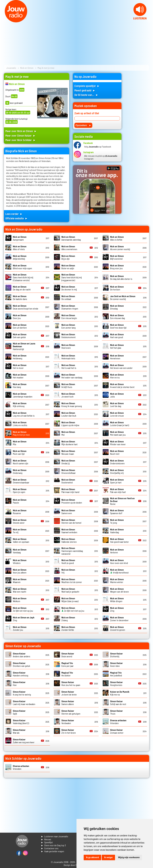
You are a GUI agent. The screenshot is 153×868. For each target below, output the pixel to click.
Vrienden (118, 722)
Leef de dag (117, 405)
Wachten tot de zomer (72, 581)
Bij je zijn (68, 257)
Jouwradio (11, 68)
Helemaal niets (68, 357)
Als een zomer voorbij (120, 248)
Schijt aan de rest (118, 703)
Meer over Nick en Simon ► (21, 131)
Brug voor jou (117, 267)
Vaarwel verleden (69, 531)
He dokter (67, 674)
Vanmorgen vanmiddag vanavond (72, 551)
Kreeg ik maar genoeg (72, 405)
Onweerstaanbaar (21, 481)
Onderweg (20, 471)
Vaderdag (117, 531)
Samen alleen (68, 703)
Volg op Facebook (98, 147)
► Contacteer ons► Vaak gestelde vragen (53, 850)
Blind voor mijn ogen (22, 267)
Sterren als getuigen (71, 712)
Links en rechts (20, 424)
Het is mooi (20, 366)
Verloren (117, 551)
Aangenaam (20, 238)
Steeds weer (20, 521)
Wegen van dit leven (119, 590)
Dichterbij (116, 655)
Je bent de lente (69, 693)
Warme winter (117, 581)
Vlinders (20, 562)
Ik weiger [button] (108, 857)
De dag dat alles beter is (121, 277)
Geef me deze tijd (118, 326)
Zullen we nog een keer (24, 741)
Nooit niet (117, 452)
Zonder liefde (68, 628)
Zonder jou (20, 628)
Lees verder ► (14, 214)
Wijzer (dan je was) (70, 600)
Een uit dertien (20, 326)
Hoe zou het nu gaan (71, 684)
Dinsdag (117, 307)
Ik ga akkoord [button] (92, 857)
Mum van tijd (20, 452)
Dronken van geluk (21, 664)
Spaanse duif (117, 512)
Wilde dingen (117, 600)
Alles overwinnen (69, 248)
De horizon (117, 288)
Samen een (68, 512)
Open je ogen (20, 491)
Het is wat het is (69, 366)
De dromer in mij (69, 288)
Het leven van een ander (121, 366)
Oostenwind (68, 481)
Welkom (20, 600)
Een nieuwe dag (118, 317)
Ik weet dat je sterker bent (122, 386)
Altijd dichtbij (20, 257)
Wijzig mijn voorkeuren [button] (129, 857)
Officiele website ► (17, 218)
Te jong (117, 521)
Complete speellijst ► (87, 86)
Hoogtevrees (116, 684)
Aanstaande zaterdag (71, 238)
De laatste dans (20, 298)
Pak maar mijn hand (70, 491)
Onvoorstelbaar (69, 471)
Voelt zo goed (68, 562)
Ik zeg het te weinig (22, 693)
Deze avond (68, 655)
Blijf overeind (117, 257)
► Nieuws (46, 839)
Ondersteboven (117, 462)
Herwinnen (117, 357)
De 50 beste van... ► (86, 95)
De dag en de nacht (22, 288)
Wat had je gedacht (70, 590)
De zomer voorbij (123, 298)
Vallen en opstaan (21, 540)
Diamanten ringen (70, 307)
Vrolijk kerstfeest (119, 571)
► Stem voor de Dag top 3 (53, 845)
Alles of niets (20, 248)
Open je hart (117, 481)
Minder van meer (118, 443)
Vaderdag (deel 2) (21, 722)
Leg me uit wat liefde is (24, 414)
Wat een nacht (20, 590)
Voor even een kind (119, 562)
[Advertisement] (137, 118)
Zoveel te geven (118, 628)
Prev (4, 21)
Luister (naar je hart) (120, 424)
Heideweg (20, 357)
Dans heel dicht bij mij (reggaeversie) (72, 277)
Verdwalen (68, 722)
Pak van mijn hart (118, 491)
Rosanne (20, 512)
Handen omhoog (21, 674)
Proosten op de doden (72, 501)
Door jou (20, 317)
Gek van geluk (20, 336)
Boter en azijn (68, 267)
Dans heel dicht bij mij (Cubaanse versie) (23, 277)
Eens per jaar (67, 664)
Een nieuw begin (69, 317)
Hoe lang (20, 386)
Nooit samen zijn (21, 462)
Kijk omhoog (20, 405)
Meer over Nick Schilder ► (21, 140)
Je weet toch (68, 395)
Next (149, 21)
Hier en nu (117, 376)
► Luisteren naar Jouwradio (55, 836)
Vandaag (20, 551)
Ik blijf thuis (68, 386)
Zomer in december (119, 619)
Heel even (68, 346)
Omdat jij (68, 462)
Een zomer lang (69, 326)
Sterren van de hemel (71, 521)
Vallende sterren (69, 540)
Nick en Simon (27, 68)
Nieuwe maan (68, 452)
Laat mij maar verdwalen (24, 703)
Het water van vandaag (72, 376)
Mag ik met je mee (21, 433)
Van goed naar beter (119, 540)
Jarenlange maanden (23, 395)
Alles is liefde (117, 238)
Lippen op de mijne (70, 424)
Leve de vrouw (117, 414)
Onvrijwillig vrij (117, 471)
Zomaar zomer (117, 731)
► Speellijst (47, 842)
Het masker (20, 376)
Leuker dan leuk (69, 414)
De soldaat (68, 298)
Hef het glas (117, 346)
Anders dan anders (22, 655)
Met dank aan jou (118, 433)
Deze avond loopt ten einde (26, 307)
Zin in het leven (69, 731)
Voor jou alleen (20, 571)
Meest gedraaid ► (85, 90)
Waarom (20, 581)
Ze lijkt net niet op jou (23, 609)
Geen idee (116, 664)
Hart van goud (117, 336)
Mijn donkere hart (69, 443)
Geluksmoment (69, 336)
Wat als (19, 731)
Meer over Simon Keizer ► (21, 135)
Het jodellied (116, 674)
